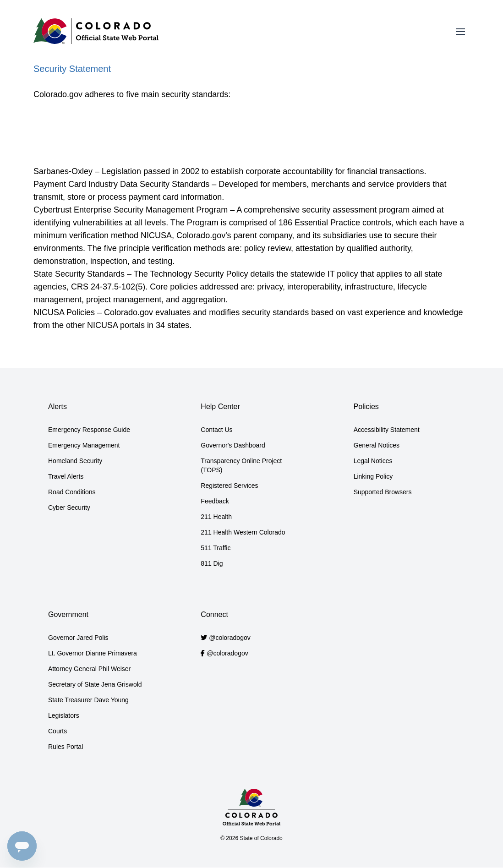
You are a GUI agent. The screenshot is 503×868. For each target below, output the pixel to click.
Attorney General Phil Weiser (89, 669)
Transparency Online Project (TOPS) (241, 465)
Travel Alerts (66, 476)
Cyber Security (69, 508)
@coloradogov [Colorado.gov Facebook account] (227, 653)
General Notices (377, 445)
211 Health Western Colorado (243, 532)
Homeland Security (75, 461)
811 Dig (212, 563)
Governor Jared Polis (78, 638)
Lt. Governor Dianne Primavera (93, 653)
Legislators (64, 715)
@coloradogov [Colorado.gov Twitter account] (230, 638)
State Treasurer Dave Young (88, 700)
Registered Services (229, 486)
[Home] (96, 31)
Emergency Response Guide (89, 430)
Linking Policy (373, 476)
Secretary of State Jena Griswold (95, 684)
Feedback (215, 501)
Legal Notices (373, 461)
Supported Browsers (383, 492)
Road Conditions (72, 492)
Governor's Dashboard (233, 445)
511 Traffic (216, 548)
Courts (57, 731)
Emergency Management (84, 445)
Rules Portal (66, 747)
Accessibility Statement (387, 430)
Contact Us (216, 430)
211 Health (216, 517)
